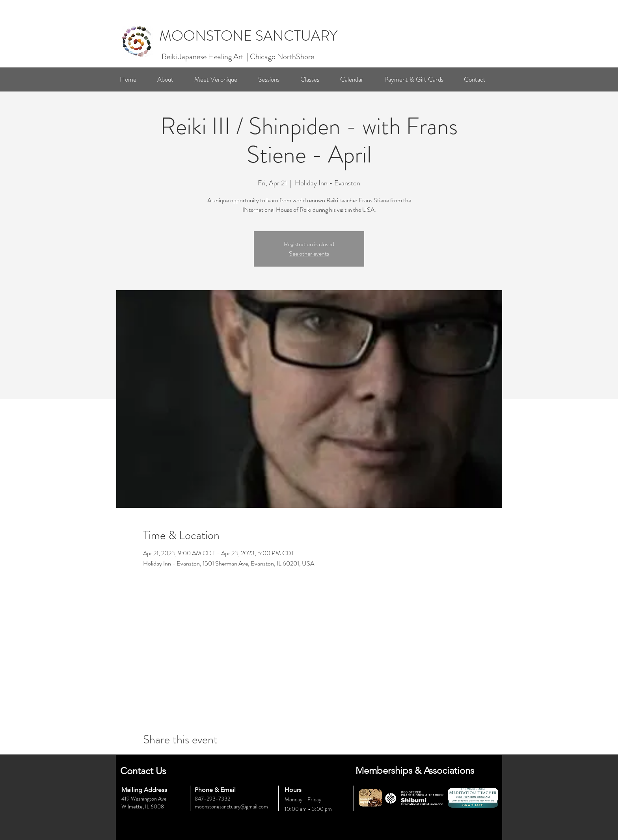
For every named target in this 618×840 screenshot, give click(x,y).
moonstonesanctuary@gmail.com (231, 806)
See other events (309, 253)
